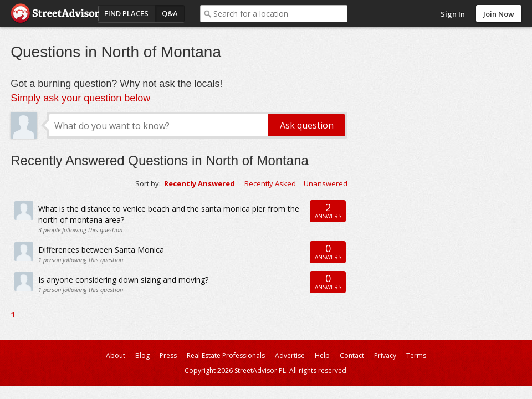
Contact (352, 355)
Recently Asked (270, 183)
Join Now (499, 14)
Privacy (385, 355)
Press (168, 355)
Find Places (126, 13)
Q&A (170, 13)
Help (322, 355)
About (116, 355)
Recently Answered (199, 183)
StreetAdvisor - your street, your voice (55, 14)
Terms (416, 355)
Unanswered (326, 183)
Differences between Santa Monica (101, 250)
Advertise (290, 355)
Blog (142, 355)
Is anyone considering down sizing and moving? (123, 280)
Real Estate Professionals (226, 355)
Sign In (453, 14)
